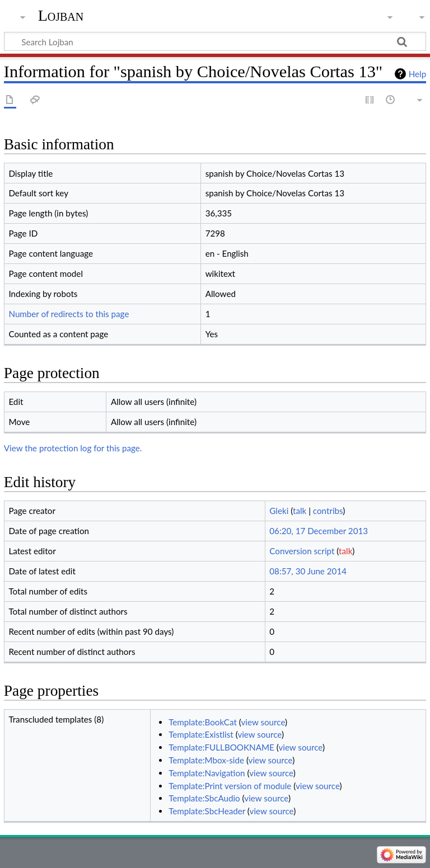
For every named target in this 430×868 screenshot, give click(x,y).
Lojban (61, 15)
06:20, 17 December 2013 (319, 531)
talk (300, 511)
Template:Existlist (201, 734)
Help (417, 74)
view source (263, 722)
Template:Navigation (207, 773)
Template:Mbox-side (206, 760)
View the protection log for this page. (73, 448)
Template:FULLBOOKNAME (221, 747)
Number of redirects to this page (69, 314)
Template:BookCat (203, 722)
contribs (328, 511)
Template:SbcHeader (207, 811)
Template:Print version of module (230, 786)
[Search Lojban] (215, 41)
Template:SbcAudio (204, 798)
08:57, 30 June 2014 (308, 571)
